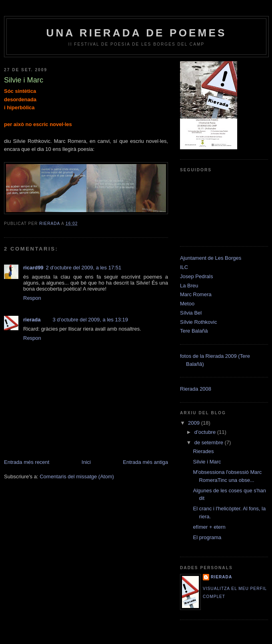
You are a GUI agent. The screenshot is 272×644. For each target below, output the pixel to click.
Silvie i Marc (207, 462)
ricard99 (33, 268)
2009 (195, 423)
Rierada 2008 (196, 389)
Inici (86, 462)
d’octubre (206, 432)
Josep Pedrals (196, 276)
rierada (32, 320)
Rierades (203, 451)
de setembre (210, 442)
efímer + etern (209, 527)
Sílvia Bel (191, 313)
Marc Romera (196, 294)
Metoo (187, 304)
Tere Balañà (194, 331)
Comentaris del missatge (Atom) (77, 476)
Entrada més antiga (145, 462)
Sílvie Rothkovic (198, 322)
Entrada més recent (27, 462)
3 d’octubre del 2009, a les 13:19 (90, 320)
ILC (184, 267)
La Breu (189, 286)
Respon (32, 298)
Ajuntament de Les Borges (211, 258)
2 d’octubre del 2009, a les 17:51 (84, 268)
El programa (207, 537)
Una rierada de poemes (136, 33)
